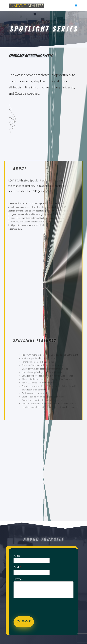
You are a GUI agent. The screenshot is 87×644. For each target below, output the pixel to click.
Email (18, 568)
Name (18, 556)
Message (18, 579)
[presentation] (35, 612)
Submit (24, 622)
